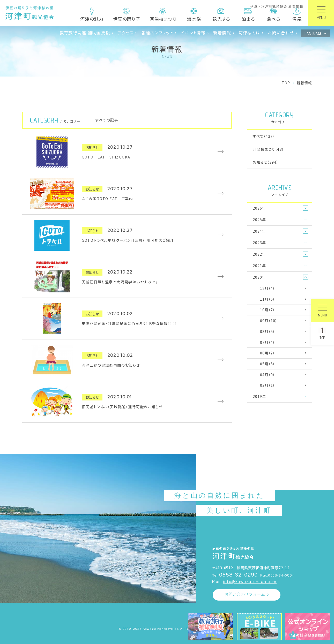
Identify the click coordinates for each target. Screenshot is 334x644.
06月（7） (268, 353)
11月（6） (268, 299)
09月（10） (269, 321)
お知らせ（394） (266, 162)
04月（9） (268, 375)
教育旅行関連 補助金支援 (85, 33)
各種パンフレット (157, 33)
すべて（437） (264, 136)
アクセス (125, 33)
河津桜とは (249, 33)
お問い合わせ (281, 33)
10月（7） (268, 310)
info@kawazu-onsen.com (250, 582)
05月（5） (268, 364)
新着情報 (222, 33)
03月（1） (268, 385)
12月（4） (268, 288)
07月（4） (268, 342)
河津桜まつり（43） (268, 149)
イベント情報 (193, 33)
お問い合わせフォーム (245, 594)
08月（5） (268, 331)
